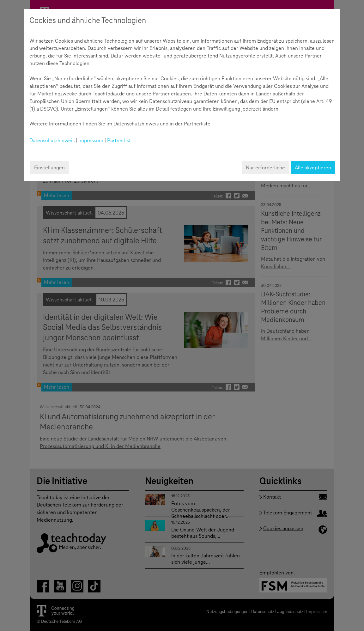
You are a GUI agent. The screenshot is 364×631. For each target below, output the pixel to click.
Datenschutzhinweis (52, 140)
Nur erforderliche (265, 168)
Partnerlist (119, 140)
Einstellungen (49, 168)
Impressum (91, 140)
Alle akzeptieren (313, 168)
